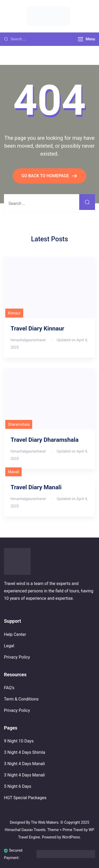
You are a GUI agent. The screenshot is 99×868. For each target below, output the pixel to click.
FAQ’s (9, 688)
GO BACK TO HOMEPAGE (46, 176)
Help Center (15, 634)
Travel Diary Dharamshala (44, 440)
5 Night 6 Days (18, 786)
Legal (9, 646)
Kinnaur (14, 313)
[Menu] (81, 39)
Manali (13, 472)
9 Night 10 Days (19, 741)
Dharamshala (19, 424)
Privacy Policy (17, 657)
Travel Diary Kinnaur (37, 328)
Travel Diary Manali (36, 487)
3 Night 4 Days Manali (24, 764)
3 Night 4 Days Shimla (25, 752)
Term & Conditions (21, 699)
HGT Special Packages (25, 798)
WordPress (71, 837)
